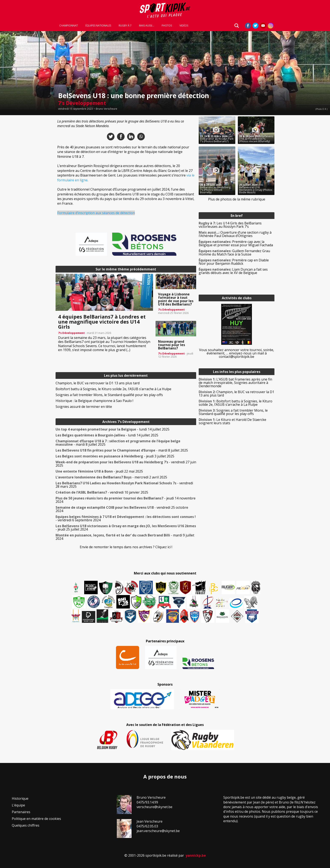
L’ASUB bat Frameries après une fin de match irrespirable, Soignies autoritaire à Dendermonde (235, 383)
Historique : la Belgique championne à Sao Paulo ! (94, 401)
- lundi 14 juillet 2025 (112, 429)
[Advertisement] (25, 179)
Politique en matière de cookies (36, 819)
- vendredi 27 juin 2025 (126, 464)
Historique (20, 798)
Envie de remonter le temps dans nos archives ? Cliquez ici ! (126, 547)
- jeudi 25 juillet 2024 (126, 528)
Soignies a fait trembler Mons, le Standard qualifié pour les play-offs (109, 395)
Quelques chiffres (26, 825)
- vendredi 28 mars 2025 (124, 485)
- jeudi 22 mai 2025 (99, 471)
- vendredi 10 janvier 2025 (102, 492)
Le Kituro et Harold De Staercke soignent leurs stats (232, 421)
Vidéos (184, 26)
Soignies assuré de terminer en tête (84, 407)
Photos (167, 26)
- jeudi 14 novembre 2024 (126, 500)
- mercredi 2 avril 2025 (111, 477)
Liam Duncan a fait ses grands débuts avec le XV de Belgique (233, 271)
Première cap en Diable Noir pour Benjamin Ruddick (234, 262)
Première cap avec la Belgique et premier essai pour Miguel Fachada (236, 243)
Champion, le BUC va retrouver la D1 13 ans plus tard (98, 383)
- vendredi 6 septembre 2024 (126, 518)
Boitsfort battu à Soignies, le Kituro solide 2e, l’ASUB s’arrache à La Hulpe (113, 389)
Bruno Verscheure (106, 109)
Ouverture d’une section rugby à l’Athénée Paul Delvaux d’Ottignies (235, 234)
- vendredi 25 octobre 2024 (122, 509)
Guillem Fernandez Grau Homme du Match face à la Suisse (234, 253)
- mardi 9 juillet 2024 (125, 537)
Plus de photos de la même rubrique (237, 199)
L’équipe (18, 805)
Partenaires (21, 812)
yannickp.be (196, 855)
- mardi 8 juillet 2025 (118, 443)
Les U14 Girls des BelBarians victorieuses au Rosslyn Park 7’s (230, 225)
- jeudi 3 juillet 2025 (115, 456)
